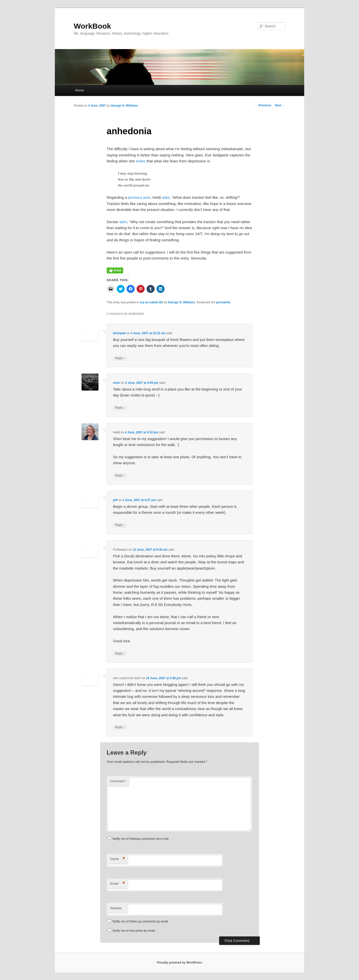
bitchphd (119, 333)
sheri (117, 383)
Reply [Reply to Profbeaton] (120, 654)
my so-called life (151, 302)
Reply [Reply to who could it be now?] (120, 727)
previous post (139, 197)
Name (118, 859)
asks (166, 197)
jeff (115, 500)
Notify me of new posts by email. (134, 931)
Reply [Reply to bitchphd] (120, 358)
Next (280, 105)
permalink (223, 302)
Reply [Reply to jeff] (120, 525)
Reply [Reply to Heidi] (120, 476)
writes (141, 161)
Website (116, 908)
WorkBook (92, 26)
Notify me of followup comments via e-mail (140, 839)
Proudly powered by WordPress (179, 963)
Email (118, 884)
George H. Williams (124, 106)
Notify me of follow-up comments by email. (140, 921)
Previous (263, 105)
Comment (118, 781)
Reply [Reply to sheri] (120, 408)
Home (79, 90)
